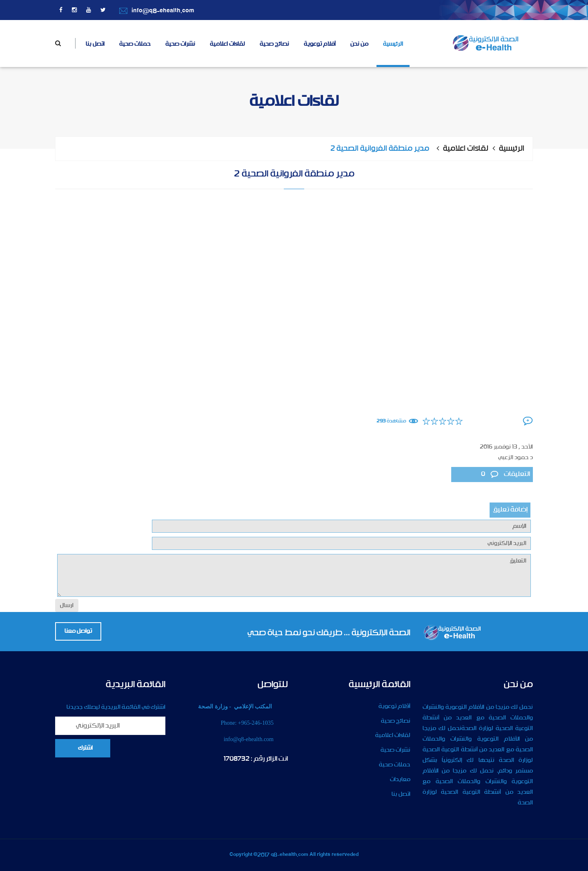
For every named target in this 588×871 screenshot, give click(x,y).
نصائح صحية (274, 44)
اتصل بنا (95, 44)
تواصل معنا (78, 631)
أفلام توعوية (320, 44)
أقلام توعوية (394, 706)
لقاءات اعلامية (227, 44)
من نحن (359, 44)
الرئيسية (393, 44)
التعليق (294, 575)
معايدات (400, 779)
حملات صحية (135, 44)
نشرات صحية (180, 44)
